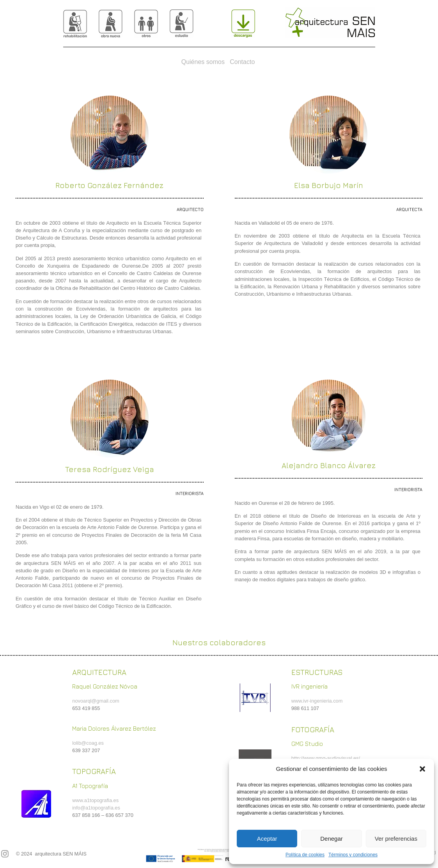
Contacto (242, 62)
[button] (422, 769)
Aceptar (267, 839)
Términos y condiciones (353, 855)
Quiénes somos (203, 62)
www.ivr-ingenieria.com (317, 701)
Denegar (332, 839)
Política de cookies (305, 855)
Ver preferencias (396, 839)
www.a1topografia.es (95, 800)
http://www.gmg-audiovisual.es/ (326, 758)
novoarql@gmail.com (96, 701)
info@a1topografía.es (96, 808)
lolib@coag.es (88, 743)
